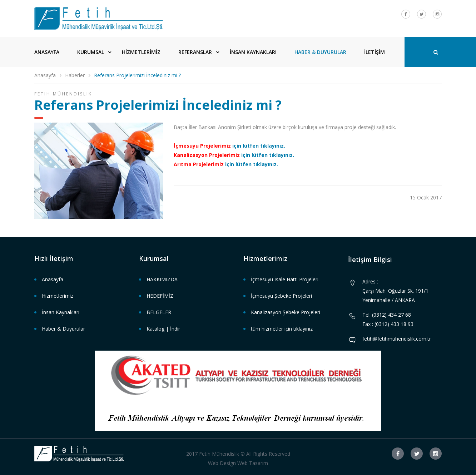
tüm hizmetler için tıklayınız (282, 329)
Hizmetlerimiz (58, 296)
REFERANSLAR (195, 52)
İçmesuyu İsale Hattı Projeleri (285, 279)
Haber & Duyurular (63, 329)
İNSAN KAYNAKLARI (253, 52)
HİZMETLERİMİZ (141, 52)
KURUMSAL (91, 52)
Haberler (75, 75)
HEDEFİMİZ (160, 296)
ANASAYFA (47, 52)
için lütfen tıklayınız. (229, 146)
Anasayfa (45, 75)
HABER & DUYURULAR (320, 52)
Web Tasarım (253, 463)
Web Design (222, 463)
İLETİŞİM (375, 52)
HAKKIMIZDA (162, 279)
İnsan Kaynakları (61, 312)
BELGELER (159, 312)
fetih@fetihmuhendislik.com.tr (397, 339)
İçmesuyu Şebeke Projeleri (281, 296)
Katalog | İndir (163, 329)
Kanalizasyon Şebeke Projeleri (286, 312)
